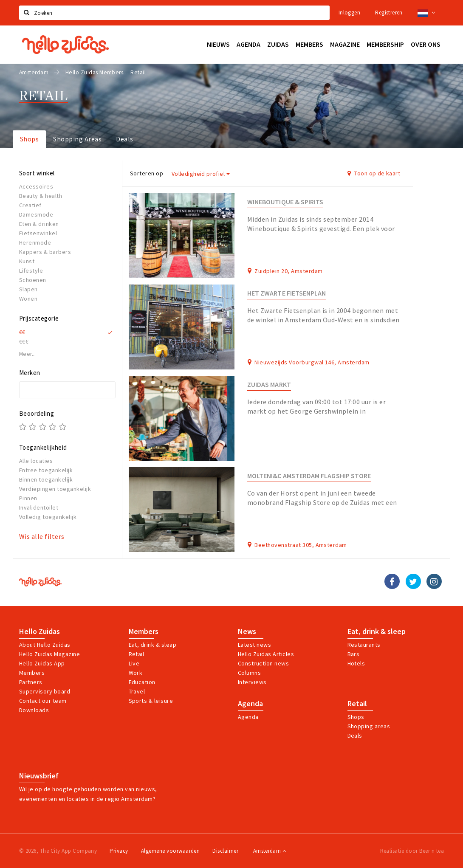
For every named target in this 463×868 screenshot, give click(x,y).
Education (142, 682)
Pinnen (28, 498)
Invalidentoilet (39, 507)
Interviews (252, 682)
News (247, 631)
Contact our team (43, 701)
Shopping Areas (77, 139)
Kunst (27, 261)
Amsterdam (270, 851)
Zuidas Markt (269, 385)
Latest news (254, 645)
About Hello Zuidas (45, 645)
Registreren (389, 13)
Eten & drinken (39, 224)
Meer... (28, 354)
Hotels (356, 663)
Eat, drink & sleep (377, 631)
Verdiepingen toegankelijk (55, 489)
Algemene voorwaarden (171, 851)
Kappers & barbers (45, 252)
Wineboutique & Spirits (285, 202)
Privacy (119, 851)
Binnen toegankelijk (46, 479)
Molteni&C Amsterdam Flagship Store (309, 476)
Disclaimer (225, 851)
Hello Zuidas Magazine (49, 654)
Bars (354, 654)
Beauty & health (41, 196)
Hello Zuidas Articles (266, 654)
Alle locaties (36, 461)
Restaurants (364, 645)
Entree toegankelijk (46, 470)
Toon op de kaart (374, 173)
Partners (31, 682)
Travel (137, 691)
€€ (22, 332)
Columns (249, 673)
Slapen (28, 289)
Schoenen (33, 280)
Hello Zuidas (40, 631)
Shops (29, 139)
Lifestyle (31, 271)
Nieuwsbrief (39, 776)
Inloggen (349, 13)
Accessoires (36, 186)
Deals (124, 139)
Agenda (250, 704)
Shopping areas (369, 726)
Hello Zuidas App (42, 663)
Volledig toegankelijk (48, 517)
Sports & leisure (151, 701)
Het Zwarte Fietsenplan (287, 293)
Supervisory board (45, 691)
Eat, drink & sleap (153, 645)
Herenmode (35, 242)
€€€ (24, 341)
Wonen (28, 299)
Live (134, 663)
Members (32, 673)
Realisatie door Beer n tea (412, 851)
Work (136, 673)
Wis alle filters (42, 536)
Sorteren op (147, 173)
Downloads (34, 710)
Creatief (30, 205)
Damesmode (36, 214)
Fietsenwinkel (38, 233)
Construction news (263, 663)
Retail (137, 654)
